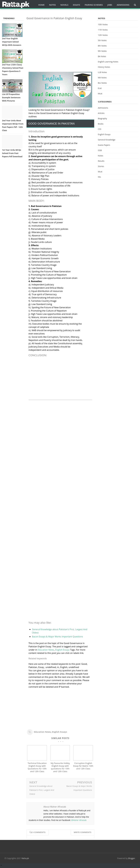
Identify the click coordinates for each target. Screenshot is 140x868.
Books (101, 124)
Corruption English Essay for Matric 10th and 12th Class (83, 767)
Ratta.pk (25, 859)
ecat (100, 88)
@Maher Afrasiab (79, 821)
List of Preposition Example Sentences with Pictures (11, 97)
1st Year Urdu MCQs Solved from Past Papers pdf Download (12, 153)
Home (41, 5)
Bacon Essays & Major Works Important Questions (57, 637)
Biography (102, 118)
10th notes (103, 24)
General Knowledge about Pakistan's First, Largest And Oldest (42, 791)
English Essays (62, 650)
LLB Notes (102, 72)
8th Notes (102, 46)
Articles (101, 113)
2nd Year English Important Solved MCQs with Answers (12, 42)
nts (99, 177)
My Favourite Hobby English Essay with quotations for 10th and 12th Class (60, 768)
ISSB (100, 150)
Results (101, 161)
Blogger (132, 859)
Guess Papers (104, 145)
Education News (46, 650)
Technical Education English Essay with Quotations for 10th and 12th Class (37, 768)
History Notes (104, 67)
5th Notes (102, 40)
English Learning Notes (108, 62)
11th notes (103, 30)
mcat (100, 94)
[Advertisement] (60, 41)
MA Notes (102, 78)
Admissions (103, 108)
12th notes (103, 35)
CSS (100, 129)
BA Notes (102, 56)
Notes (101, 156)
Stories (101, 166)
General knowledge (107, 140)
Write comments (83, 833)
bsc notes (102, 83)
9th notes (102, 51)
